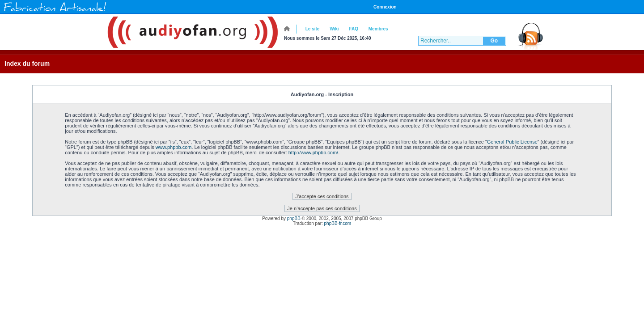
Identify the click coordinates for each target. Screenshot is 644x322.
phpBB (294, 218)
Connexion (385, 7)
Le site (313, 29)
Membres (378, 29)
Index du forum (27, 64)
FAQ (354, 29)
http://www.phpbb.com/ (313, 153)
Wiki (334, 29)
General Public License (512, 142)
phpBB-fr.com (338, 223)
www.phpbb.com (174, 147)
